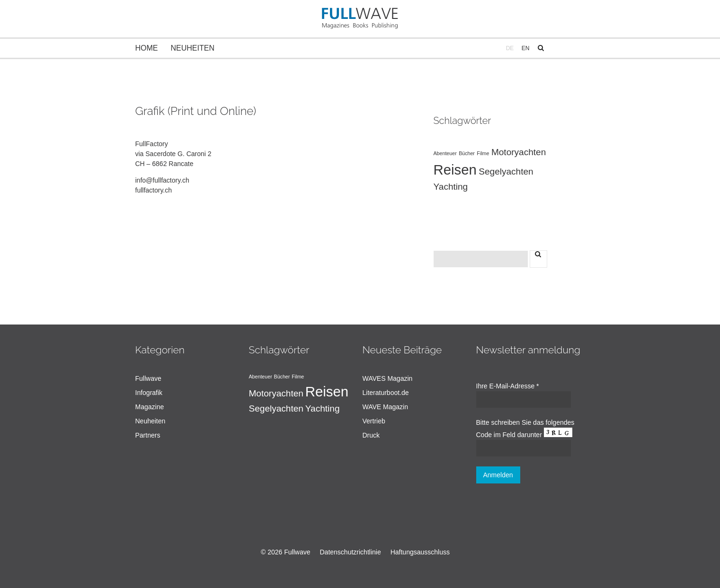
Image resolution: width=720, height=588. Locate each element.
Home (147, 48)
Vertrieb (374, 421)
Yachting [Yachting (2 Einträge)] (451, 187)
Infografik (149, 393)
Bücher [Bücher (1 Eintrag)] (467, 153)
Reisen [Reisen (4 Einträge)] (455, 170)
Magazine (150, 407)
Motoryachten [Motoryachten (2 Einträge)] (519, 152)
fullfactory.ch (154, 190)
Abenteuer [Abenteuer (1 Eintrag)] (445, 153)
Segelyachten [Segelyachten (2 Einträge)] (506, 171)
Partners (148, 435)
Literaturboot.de (386, 393)
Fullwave (148, 378)
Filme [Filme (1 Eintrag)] (483, 153)
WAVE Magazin (385, 407)
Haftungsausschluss (420, 552)
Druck (371, 435)
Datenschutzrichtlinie (351, 552)
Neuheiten (193, 48)
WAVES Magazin (388, 378)
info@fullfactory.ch (162, 180)
